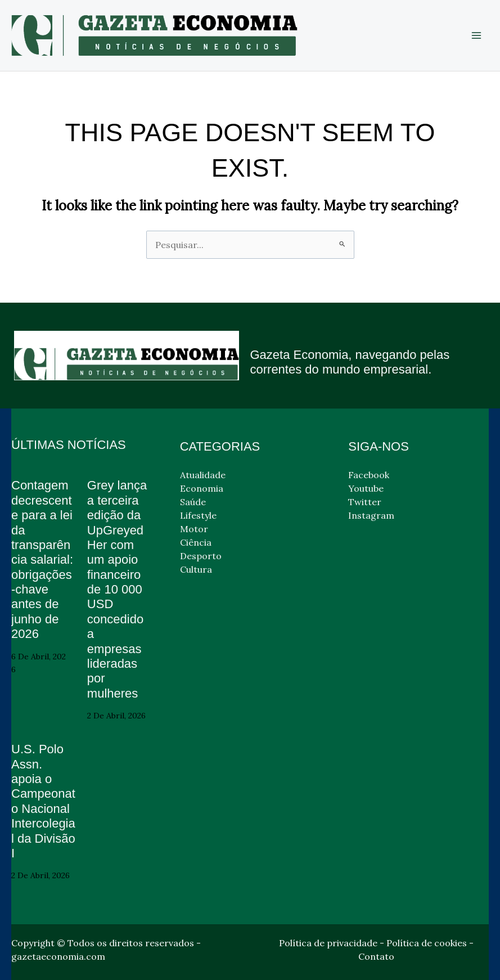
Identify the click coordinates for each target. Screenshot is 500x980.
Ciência (196, 542)
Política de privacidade (328, 943)
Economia (202, 488)
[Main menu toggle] (476, 35)
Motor (194, 529)
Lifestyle (198, 515)
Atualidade (203, 475)
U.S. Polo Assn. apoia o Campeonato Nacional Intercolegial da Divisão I (43, 801)
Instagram (371, 515)
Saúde (193, 502)
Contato (376, 956)
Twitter (365, 502)
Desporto (201, 556)
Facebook (369, 475)
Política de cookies (427, 943)
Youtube (366, 488)
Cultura (196, 569)
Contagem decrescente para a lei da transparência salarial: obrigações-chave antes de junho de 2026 (42, 559)
